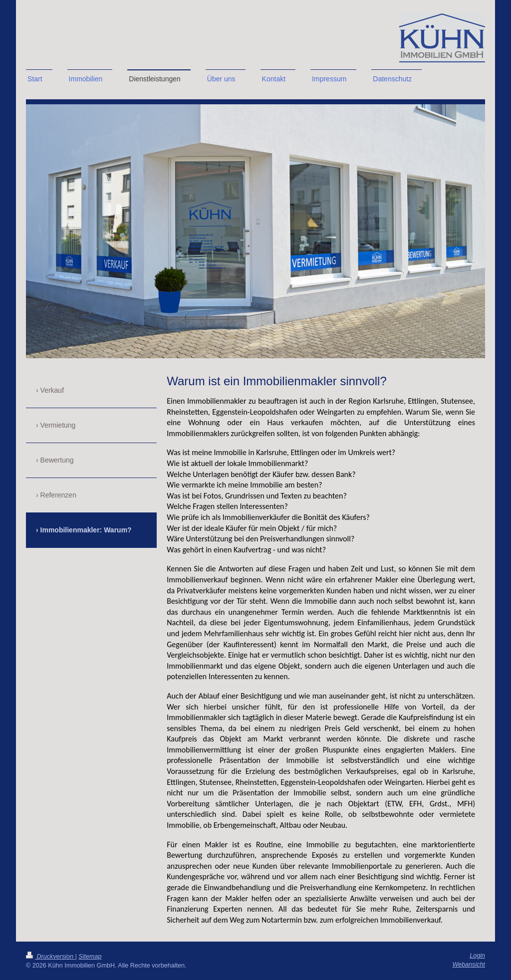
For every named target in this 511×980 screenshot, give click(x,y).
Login (477, 956)
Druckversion (50, 957)
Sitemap (90, 957)
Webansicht (469, 965)
